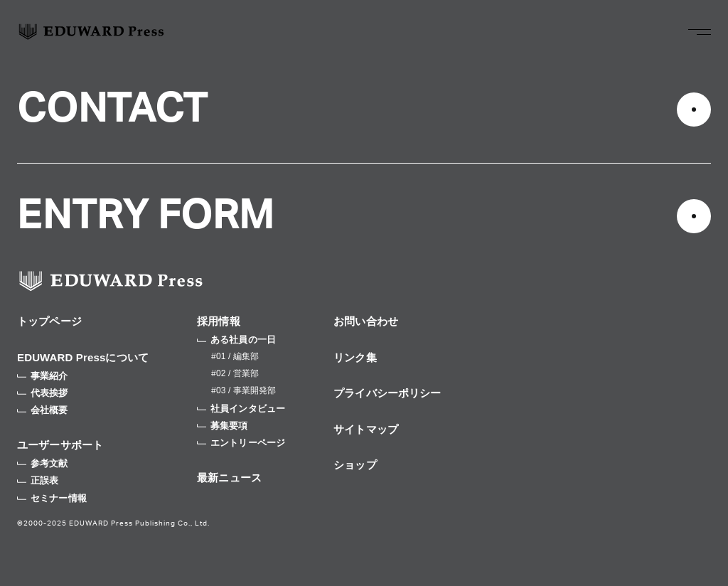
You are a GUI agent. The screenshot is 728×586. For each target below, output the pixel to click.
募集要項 (223, 426)
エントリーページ (241, 443)
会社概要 (43, 410)
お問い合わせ (366, 321)
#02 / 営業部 (235, 373)
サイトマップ (366, 429)
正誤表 (38, 480)
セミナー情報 (52, 498)
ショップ (355, 465)
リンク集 (355, 357)
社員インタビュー (241, 409)
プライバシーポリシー (387, 393)
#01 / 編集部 (235, 356)
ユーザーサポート (60, 445)
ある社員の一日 (236, 340)
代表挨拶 (43, 393)
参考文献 (43, 463)
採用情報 (219, 321)
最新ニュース (229, 478)
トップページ (49, 321)
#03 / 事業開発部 (243, 390)
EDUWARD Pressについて (83, 357)
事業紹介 (43, 376)
